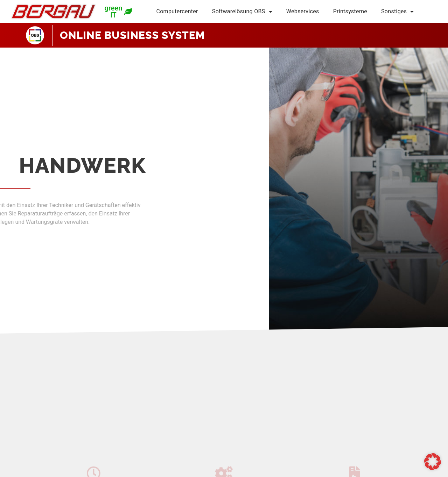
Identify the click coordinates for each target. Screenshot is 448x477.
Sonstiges (398, 12)
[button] (433, 462)
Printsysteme (350, 11)
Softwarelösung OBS (242, 12)
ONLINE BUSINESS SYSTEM (132, 35)
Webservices (303, 11)
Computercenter (177, 11)
